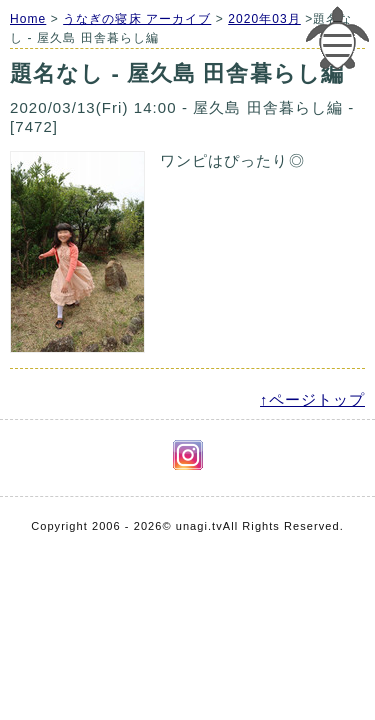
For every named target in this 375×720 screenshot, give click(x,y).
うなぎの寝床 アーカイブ (137, 19)
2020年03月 (264, 19)
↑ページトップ (312, 399)
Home (28, 19)
